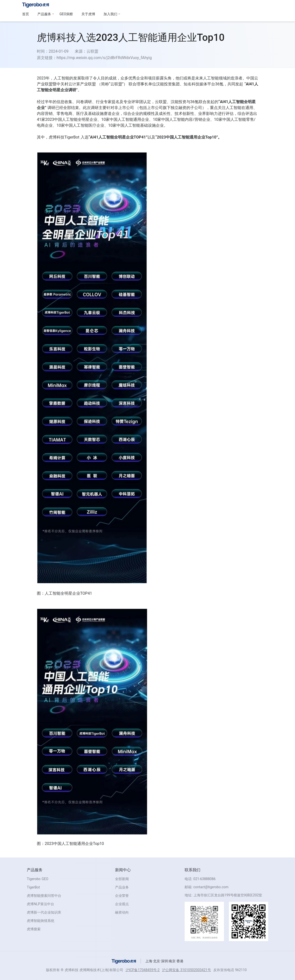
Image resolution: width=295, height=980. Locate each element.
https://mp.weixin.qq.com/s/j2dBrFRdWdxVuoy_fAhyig (104, 58)
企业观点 (122, 904)
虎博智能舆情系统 (41, 921)
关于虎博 (88, 14)
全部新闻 (122, 879)
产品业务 (122, 887)
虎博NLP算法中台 (40, 904)
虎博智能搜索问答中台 (44, 896)
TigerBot (33, 887)
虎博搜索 (34, 929)
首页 (26, 14)
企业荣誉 (122, 896)
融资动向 (122, 912)
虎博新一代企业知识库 (44, 912)
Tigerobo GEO (37, 879)
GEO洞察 (66, 14)
